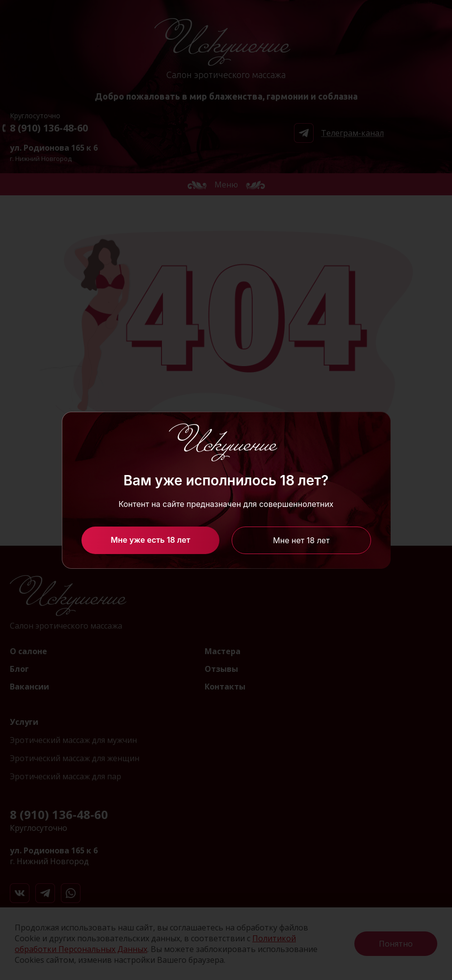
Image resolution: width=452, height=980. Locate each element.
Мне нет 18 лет (301, 540)
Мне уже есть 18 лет (150, 540)
